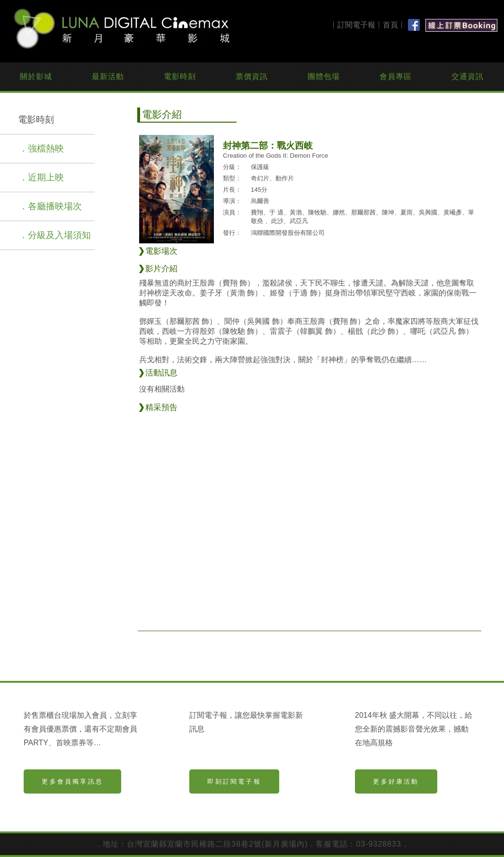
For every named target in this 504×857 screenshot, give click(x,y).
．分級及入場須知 (55, 235)
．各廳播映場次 (50, 206)
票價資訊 (252, 76)
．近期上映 (41, 177)
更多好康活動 (396, 781)
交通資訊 (468, 76)
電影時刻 (180, 76)
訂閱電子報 (356, 25)
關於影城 (36, 76)
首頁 (390, 25)
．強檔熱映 (41, 148)
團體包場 (324, 76)
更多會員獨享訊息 (72, 781)
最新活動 (108, 76)
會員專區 (396, 76)
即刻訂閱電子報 (234, 781)
